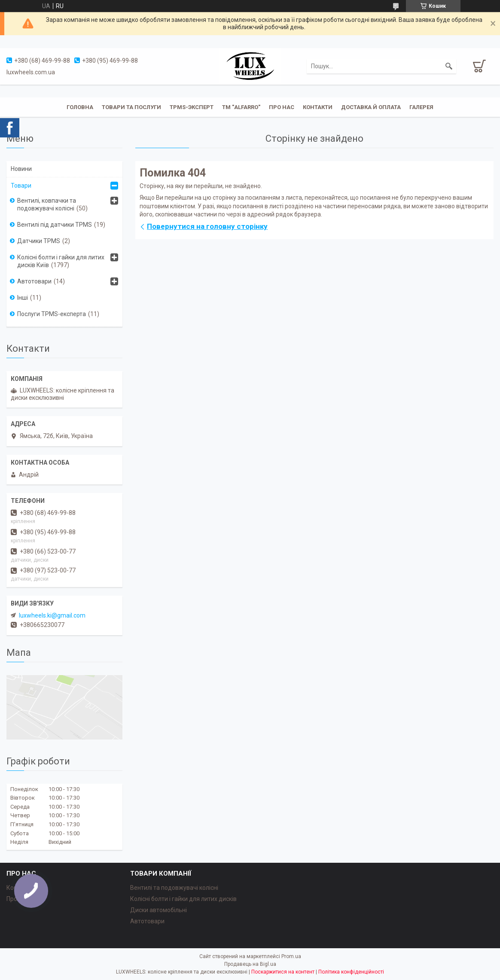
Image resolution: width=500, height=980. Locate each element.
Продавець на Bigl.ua (250, 964)
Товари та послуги (131, 107)
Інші (23, 298)
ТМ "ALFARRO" (241, 107)
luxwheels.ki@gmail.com (52, 615)
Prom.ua (291, 956)
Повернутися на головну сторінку (207, 226)
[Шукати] (449, 66)
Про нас (282, 107)
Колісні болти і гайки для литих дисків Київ (61, 261)
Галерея (421, 107)
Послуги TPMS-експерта (52, 314)
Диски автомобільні (159, 910)
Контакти (318, 107)
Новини (21, 169)
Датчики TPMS (39, 241)
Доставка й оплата (371, 107)
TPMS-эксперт (192, 107)
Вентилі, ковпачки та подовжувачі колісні (47, 204)
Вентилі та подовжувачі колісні (174, 888)
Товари (21, 186)
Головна (80, 107)
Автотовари (34, 281)
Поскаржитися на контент (283, 972)
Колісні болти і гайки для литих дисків (183, 899)
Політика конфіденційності (351, 972)
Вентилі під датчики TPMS (55, 225)
